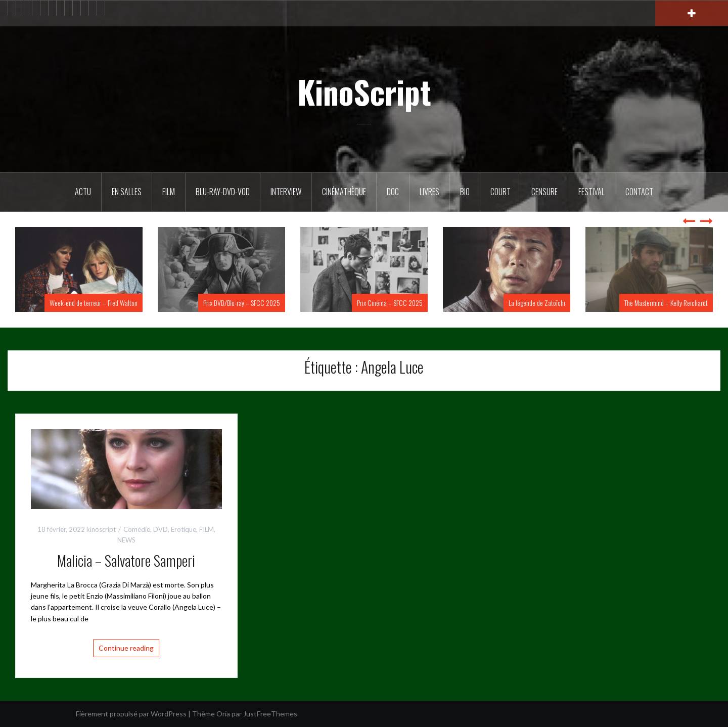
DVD (161, 529)
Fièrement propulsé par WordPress (131, 714)
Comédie (137, 529)
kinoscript (101, 529)
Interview (286, 192)
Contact (639, 192)
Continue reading (126, 648)
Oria (223, 714)
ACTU (83, 192)
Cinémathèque (344, 192)
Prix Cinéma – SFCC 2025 (390, 303)
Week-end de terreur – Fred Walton (94, 303)
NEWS (126, 540)
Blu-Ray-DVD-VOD (223, 192)
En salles (127, 192)
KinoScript (364, 92)
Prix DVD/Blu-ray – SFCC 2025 (242, 303)
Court (500, 192)
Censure (544, 192)
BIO (465, 192)
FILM (169, 192)
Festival (591, 192)
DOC (393, 192)
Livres (429, 192)
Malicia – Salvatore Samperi (126, 560)
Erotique (184, 529)
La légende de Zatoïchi (537, 303)
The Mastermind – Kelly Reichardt (666, 303)
